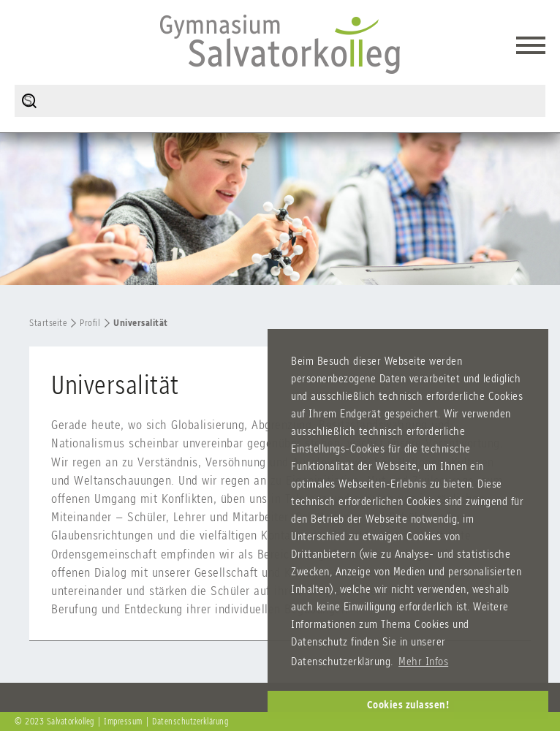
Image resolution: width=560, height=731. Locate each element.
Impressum (123, 721)
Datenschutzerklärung (190, 721)
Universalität (141, 323)
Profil (90, 323)
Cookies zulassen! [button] (408, 705)
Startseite (48, 323)
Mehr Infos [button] (423, 661)
